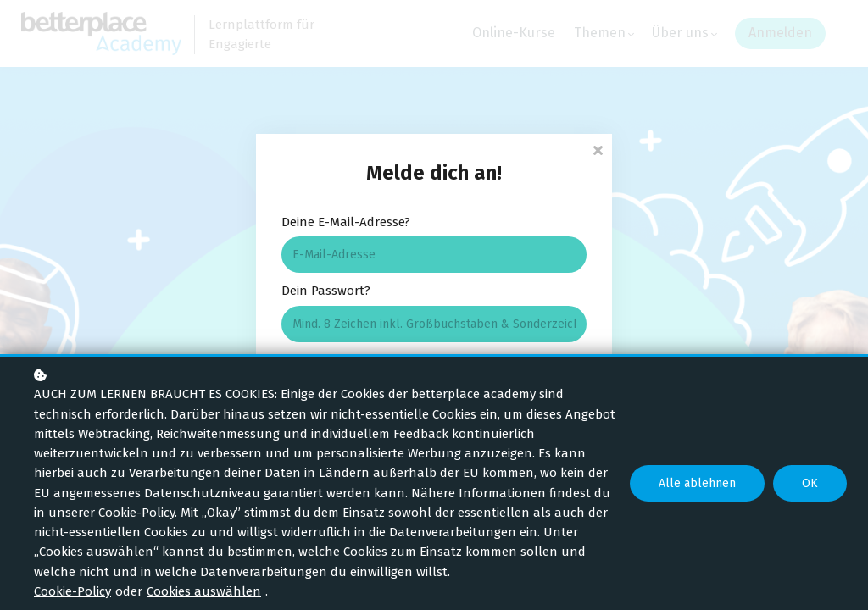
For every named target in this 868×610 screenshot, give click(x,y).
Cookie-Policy (72, 591)
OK (810, 483)
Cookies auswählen (204, 591)
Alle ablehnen (697, 483)
